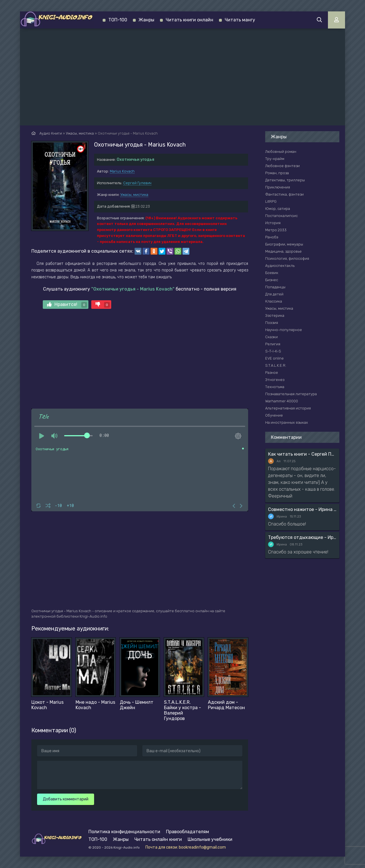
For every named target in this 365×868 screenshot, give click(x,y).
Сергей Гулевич (137, 183)
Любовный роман (281, 152)
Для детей (274, 294)
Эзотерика (275, 316)
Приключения (278, 187)
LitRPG (271, 201)
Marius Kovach (122, 171)
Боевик (272, 273)
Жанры (146, 20)
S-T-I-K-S (273, 351)
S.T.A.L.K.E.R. (276, 365)
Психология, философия (287, 258)
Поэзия (272, 323)
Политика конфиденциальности (124, 832)
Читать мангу (240, 20)
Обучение (274, 415)
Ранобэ (272, 237)
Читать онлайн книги (158, 839)
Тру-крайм (275, 159)
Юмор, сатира (278, 209)
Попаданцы (275, 287)
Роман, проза (277, 173)
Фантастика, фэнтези (284, 194)
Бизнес (272, 280)
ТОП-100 (118, 20)
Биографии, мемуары (284, 244)
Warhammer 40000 (282, 401)
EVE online (274, 358)
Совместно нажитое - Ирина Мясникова (302, 509)
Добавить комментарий (66, 799)
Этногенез (275, 380)
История (273, 223)
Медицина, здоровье (283, 251)
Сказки (271, 337)
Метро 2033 (276, 230)
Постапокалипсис (281, 216)
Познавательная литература (291, 394)
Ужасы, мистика (134, 195)
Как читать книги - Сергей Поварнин (302, 454)
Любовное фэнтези (282, 166)
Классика (274, 301)
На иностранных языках (287, 422)
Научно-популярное (284, 330)
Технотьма (275, 387)
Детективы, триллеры (285, 180)
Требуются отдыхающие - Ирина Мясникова (302, 537)
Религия (273, 344)
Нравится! (67, 305)
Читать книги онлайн (189, 20)
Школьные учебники (210, 839)
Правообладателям (187, 832)
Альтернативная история (288, 408)
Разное (272, 373)
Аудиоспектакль (280, 266)
